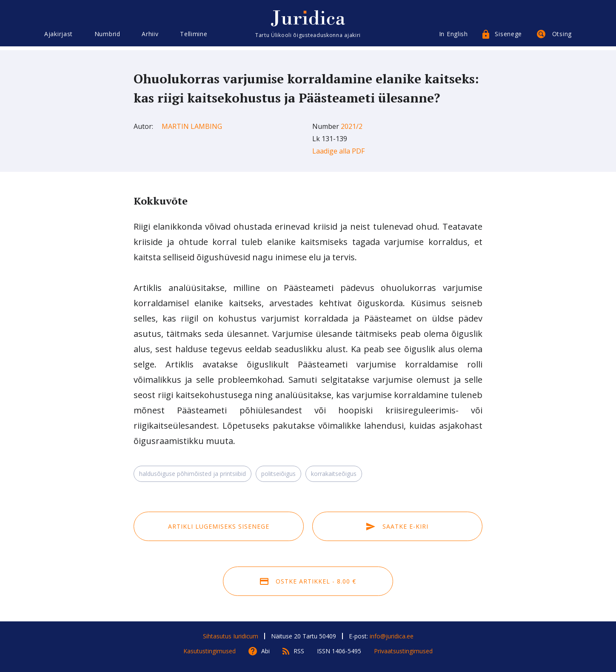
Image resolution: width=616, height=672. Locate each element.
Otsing (562, 37)
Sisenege (508, 37)
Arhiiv (150, 37)
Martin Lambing (192, 126)
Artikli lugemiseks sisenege (219, 526)
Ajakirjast (58, 37)
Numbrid (107, 37)
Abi (265, 651)
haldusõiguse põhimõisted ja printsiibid (192, 474)
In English (453, 37)
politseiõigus (278, 474)
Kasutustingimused (210, 651)
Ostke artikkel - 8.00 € (308, 581)
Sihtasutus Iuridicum (231, 636)
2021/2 (352, 126)
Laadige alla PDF (338, 151)
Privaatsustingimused (403, 651)
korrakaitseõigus (334, 474)
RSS (299, 651)
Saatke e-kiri (397, 526)
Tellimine (194, 37)
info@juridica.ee (392, 636)
